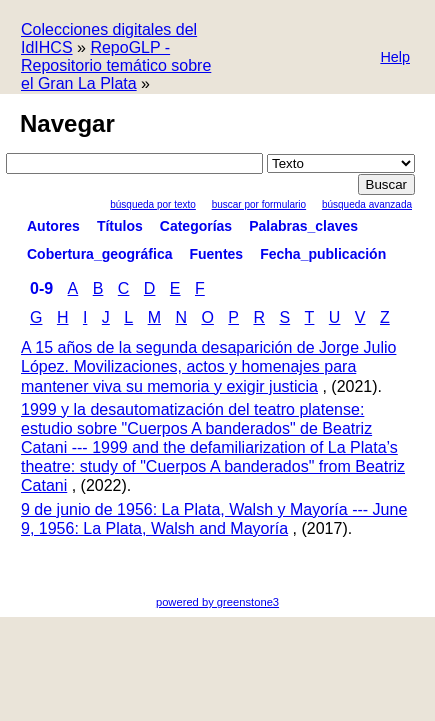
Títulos (120, 226)
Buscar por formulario (259, 204)
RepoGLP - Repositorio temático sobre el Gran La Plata (116, 65)
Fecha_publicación (323, 254)
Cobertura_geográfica (99, 254)
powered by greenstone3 (217, 602)
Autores (53, 226)
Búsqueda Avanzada (367, 204)
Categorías (196, 226)
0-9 (41, 288)
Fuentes (216, 254)
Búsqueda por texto (153, 204)
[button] (395, 58)
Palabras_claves (303, 226)
